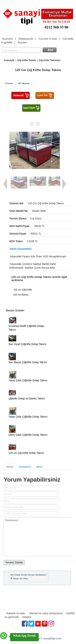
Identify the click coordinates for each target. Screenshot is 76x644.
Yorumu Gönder (14, 562)
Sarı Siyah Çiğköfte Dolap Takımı (27, 344)
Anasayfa (7, 39)
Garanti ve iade (48, 39)
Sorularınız (25, 467)
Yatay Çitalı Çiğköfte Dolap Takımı (28, 380)
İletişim (22, 43)
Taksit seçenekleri (21, 249)
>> (38, 124)
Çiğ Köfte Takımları (50, 60)
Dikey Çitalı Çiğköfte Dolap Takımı (28, 435)
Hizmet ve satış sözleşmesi (46, 613)
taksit (39, 467)
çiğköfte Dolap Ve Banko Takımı (27, 398)
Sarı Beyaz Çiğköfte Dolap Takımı (28, 362)
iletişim (27, 617)
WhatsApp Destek (24, 636)
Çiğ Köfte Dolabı (26, 60)
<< (32, 124)
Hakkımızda (26, 39)
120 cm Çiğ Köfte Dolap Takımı (26, 453)
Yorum (10, 467)
